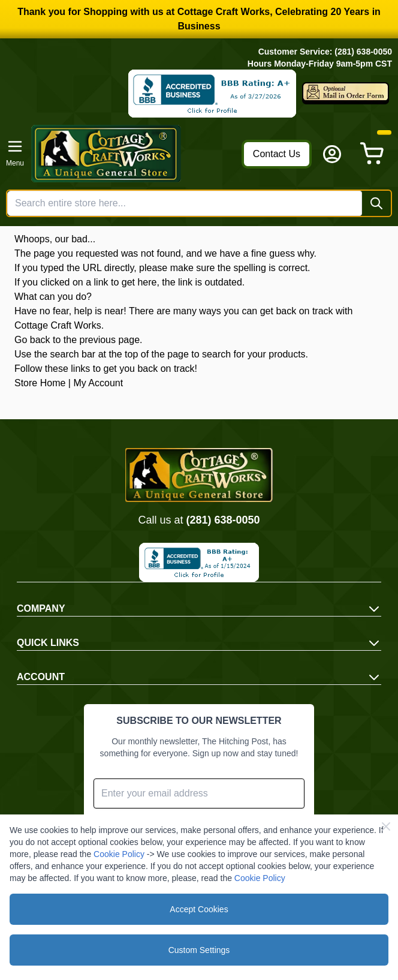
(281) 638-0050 (223, 520)
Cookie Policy (119, 854)
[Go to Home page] (133, 154)
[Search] (376, 203)
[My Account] (332, 154)
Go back (32, 340)
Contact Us (277, 154)
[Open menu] (15, 154)
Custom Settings (199, 950)
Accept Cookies (199, 909)
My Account (98, 383)
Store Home (40, 383)
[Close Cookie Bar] (386, 826)
